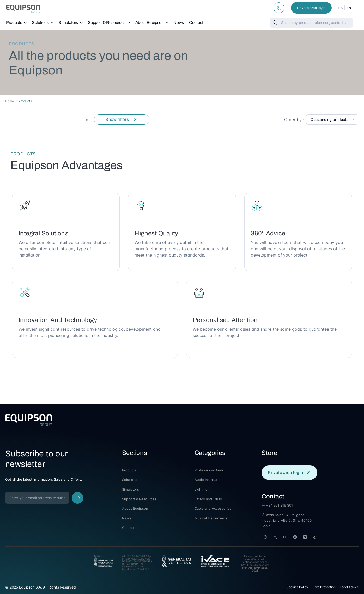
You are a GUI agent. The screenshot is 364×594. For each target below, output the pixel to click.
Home (10, 101)
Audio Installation (208, 480)
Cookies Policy (297, 587)
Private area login (311, 8)
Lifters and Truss (208, 499)
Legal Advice (349, 587)
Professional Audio (210, 470)
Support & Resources (107, 23)
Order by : (294, 120)
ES (340, 8)
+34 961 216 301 (277, 505)
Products (14, 23)
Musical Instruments (211, 518)
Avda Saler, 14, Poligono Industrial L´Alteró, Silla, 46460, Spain (287, 520)
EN (349, 8)
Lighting (201, 489)
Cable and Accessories (213, 508)
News (179, 23)
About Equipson (150, 23)
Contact (196, 23)
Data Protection (324, 587)
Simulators (68, 23)
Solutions (40, 23)
